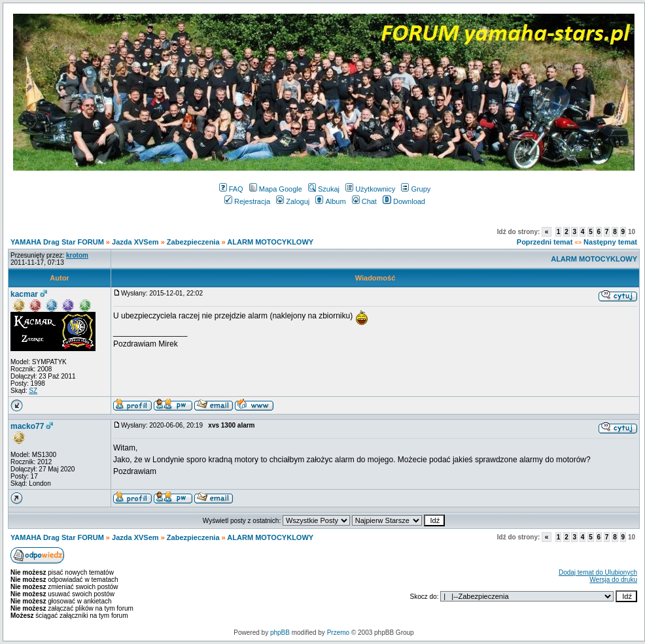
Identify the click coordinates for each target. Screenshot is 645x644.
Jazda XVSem (135, 242)
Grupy (416, 189)
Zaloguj (293, 201)
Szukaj (324, 189)
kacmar (24, 294)
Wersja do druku (613, 580)
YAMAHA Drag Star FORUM (57, 242)
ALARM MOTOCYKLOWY (270, 242)
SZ (33, 391)
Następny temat (610, 242)
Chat (364, 201)
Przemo (338, 633)
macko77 (27, 426)
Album (330, 201)
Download (404, 201)
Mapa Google (276, 189)
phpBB (280, 633)
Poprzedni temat (545, 242)
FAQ (231, 189)
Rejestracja (247, 201)
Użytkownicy (370, 189)
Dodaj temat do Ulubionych (598, 572)
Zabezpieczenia (193, 242)
